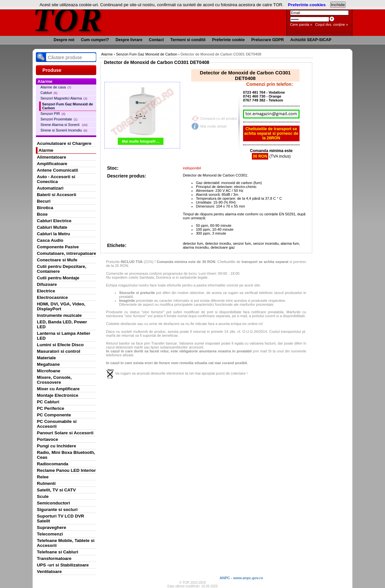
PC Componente (54, 415)
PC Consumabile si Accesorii (57, 424)
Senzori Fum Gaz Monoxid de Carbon (68, 106)
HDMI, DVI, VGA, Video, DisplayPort (61, 306)
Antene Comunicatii (57, 170)
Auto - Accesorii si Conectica (56, 179)
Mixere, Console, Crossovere (54, 380)
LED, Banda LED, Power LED (62, 324)
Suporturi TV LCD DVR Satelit (61, 518)
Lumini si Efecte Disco (60, 345)
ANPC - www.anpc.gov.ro (241, 578)
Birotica (45, 208)
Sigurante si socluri (57, 510)
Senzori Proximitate (59, 119)
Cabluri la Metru (54, 234)
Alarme (46, 150)
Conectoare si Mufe (57, 260)
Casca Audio (50, 240)
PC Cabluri (48, 402)
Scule (43, 496)
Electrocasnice (52, 297)
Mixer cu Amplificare (58, 389)
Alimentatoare (52, 157)
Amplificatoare (52, 164)
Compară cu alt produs (219, 118)
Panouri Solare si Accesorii (65, 433)
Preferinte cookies (307, 5)
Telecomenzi (50, 534)
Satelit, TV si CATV (56, 490)
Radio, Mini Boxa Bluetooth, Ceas (66, 455)
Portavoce (47, 439)
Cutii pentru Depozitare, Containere (62, 269)
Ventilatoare (49, 572)
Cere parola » (301, 24)
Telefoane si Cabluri (58, 552)
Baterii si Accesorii (57, 195)
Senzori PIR (53, 114)
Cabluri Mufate (52, 227)
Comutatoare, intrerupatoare (66, 253)
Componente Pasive (58, 247)
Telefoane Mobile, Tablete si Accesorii (66, 543)
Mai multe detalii (214, 126)
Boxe (42, 214)
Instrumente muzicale (59, 315)
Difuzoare (47, 284)
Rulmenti (46, 483)
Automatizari (50, 188)
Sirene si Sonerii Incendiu (64, 130)
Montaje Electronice (58, 395)
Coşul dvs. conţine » (332, 24)
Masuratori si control (59, 351)
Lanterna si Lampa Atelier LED (64, 336)
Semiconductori (54, 503)
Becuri (44, 201)
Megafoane (48, 364)
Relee (43, 477)
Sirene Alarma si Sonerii (64, 125)
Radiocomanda (53, 464)
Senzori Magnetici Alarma (64, 98)
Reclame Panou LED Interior (66, 470)
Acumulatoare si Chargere (64, 143)
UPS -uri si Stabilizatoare (63, 565)
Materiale (46, 358)
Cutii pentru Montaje (58, 278)
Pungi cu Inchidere (56, 446)
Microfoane (49, 371)
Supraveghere (52, 527)
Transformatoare (54, 558)
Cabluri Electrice (54, 221)
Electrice (46, 291)
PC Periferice (51, 408)
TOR (68, 19)
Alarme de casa (56, 87)
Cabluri (49, 93)
